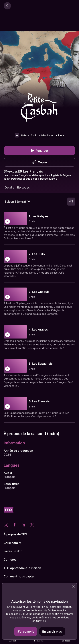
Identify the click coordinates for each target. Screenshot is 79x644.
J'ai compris (26, 631)
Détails (9, 187)
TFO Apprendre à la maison (22, 568)
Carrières (10, 559)
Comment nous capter (19, 576)
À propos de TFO (15, 534)
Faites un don (13, 551)
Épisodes (23, 187)
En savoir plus (52, 631)
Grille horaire (12, 543)
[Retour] (7, 6)
